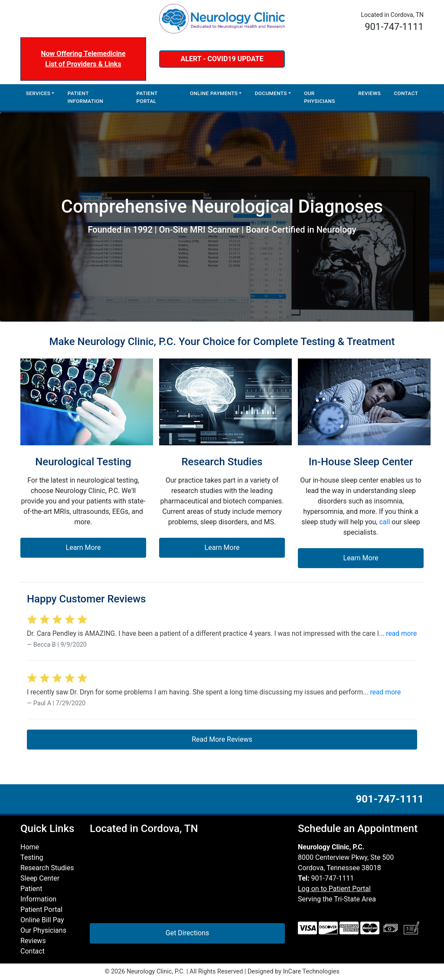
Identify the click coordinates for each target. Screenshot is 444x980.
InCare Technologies (311, 972)
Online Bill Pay (42, 920)
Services (38, 93)
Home (30, 847)
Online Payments (214, 93)
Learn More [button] (83, 548)
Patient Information (85, 97)
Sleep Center (40, 878)
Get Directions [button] (187, 933)
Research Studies (47, 868)
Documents (271, 93)
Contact (406, 93)
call (384, 522)
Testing (32, 857)
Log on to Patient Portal (334, 889)
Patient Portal (147, 97)
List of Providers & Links (83, 64)
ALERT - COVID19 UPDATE (222, 59)
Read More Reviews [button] (222, 739)
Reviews (369, 93)
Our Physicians (320, 97)
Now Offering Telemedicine (83, 54)
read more (401, 633)
